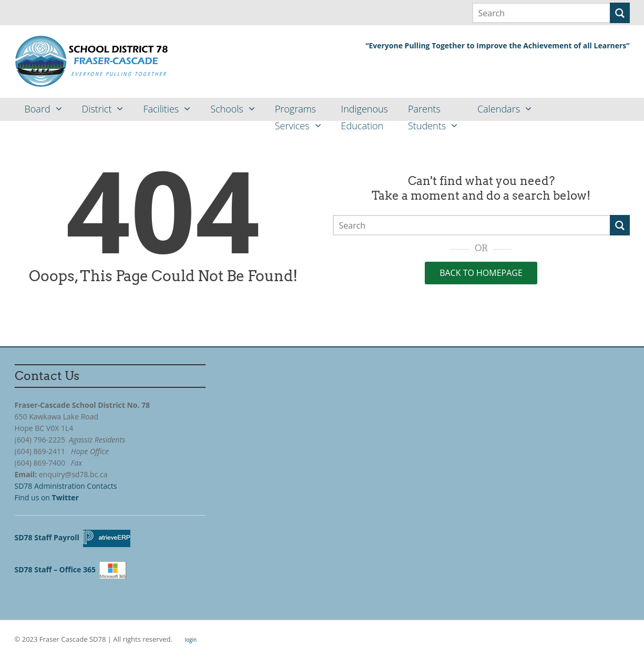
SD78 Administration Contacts (66, 486)
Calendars (499, 109)
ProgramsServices (295, 112)
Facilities (161, 109)
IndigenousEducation (365, 112)
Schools (227, 109)
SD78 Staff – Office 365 (57, 569)
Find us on (48, 497)
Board (38, 109)
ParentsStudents (427, 112)
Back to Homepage (481, 273)
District (97, 109)
